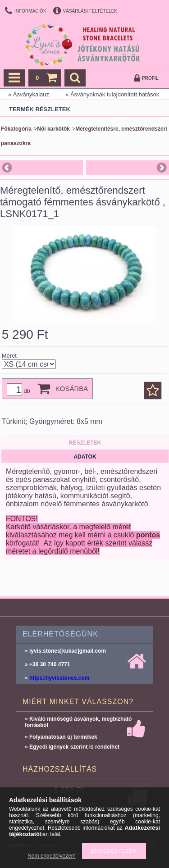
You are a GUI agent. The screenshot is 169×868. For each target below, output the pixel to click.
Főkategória (16, 129)
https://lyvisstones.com (59, 678)
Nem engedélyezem (52, 856)
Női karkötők (53, 129)
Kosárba (72, 389)
